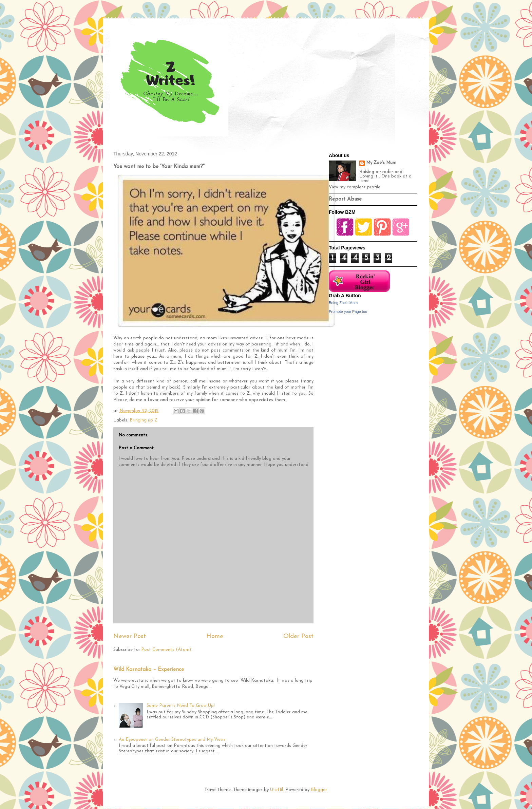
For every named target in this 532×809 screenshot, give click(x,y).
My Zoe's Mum (381, 163)
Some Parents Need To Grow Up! (181, 706)
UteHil (277, 790)
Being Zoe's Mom (343, 303)
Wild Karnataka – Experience (149, 670)
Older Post (298, 636)
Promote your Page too (348, 312)
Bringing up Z (144, 420)
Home (215, 636)
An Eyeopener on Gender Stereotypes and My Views (172, 740)
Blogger (319, 790)
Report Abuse (345, 199)
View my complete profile (355, 187)
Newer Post (130, 636)
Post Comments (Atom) (166, 650)
